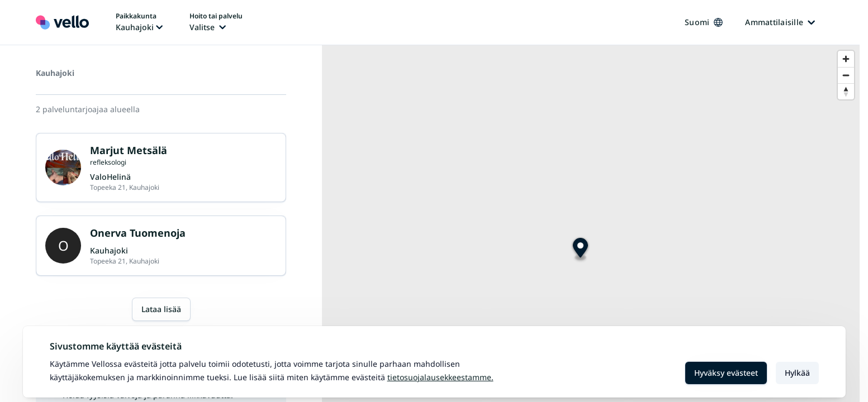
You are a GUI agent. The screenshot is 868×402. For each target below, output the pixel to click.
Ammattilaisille (780, 22)
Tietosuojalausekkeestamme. (440, 377)
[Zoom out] (846, 75)
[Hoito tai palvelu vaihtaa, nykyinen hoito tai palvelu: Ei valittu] (216, 22)
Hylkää (797, 373)
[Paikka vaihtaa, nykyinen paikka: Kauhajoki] (139, 22)
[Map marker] (580, 249)
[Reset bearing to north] (846, 91)
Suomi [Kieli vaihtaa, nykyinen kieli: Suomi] (704, 22)
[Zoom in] (846, 59)
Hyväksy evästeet (726, 373)
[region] (591, 224)
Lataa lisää (161, 309)
